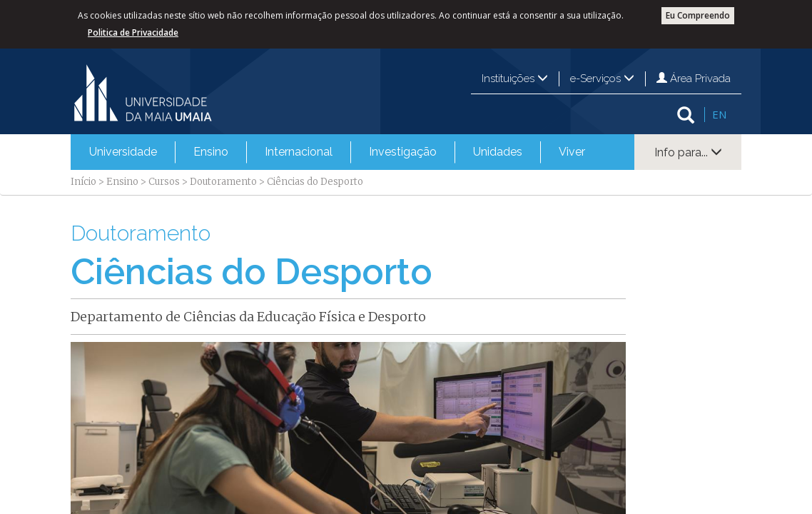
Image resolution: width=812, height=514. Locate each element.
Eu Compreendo (698, 15)
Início (83, 182)
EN (719, 114)
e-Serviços (602, 79)
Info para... (688, 152)
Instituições (515, 79)
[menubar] (337, 152)
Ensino (211, 152)
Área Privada (694, 79)
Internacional (299, 152)
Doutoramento (223, 182)
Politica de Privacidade (133, 32)
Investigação (403, 152)
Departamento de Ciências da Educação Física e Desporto (248, 317)
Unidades (498, 152)
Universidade (123, 152)
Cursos (164, 182)
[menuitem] (123, 152)
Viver (572, 152)
